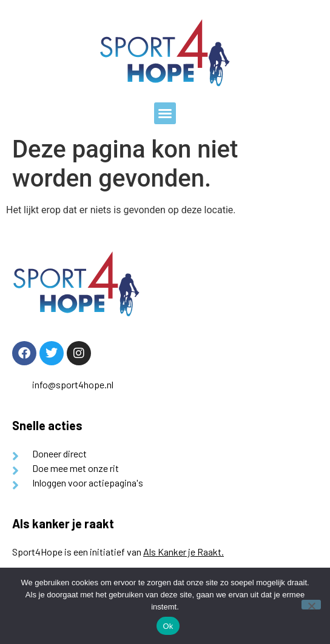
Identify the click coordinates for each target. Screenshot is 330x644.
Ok (168, 626)
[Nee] (311, 605)
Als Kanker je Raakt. (184, 552)
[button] (165, 113)
